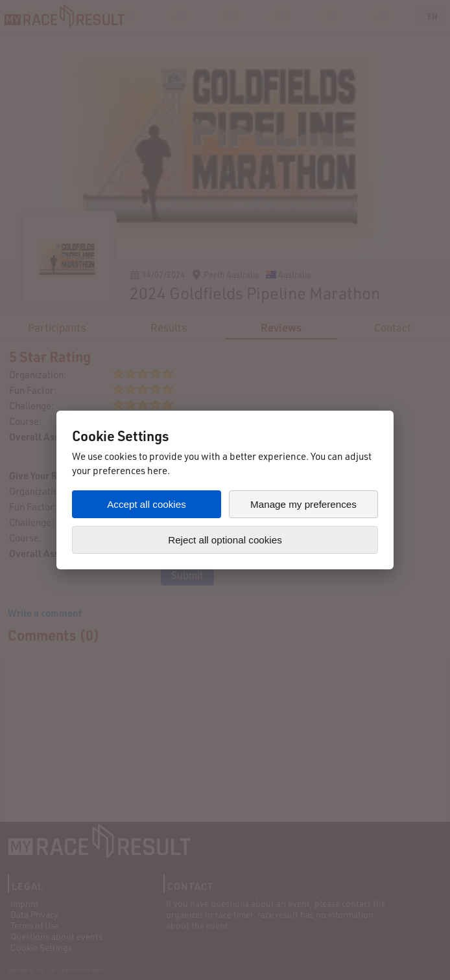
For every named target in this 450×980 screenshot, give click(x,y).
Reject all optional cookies (225, 540)
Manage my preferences (303, 504)
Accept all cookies (147, 504)
